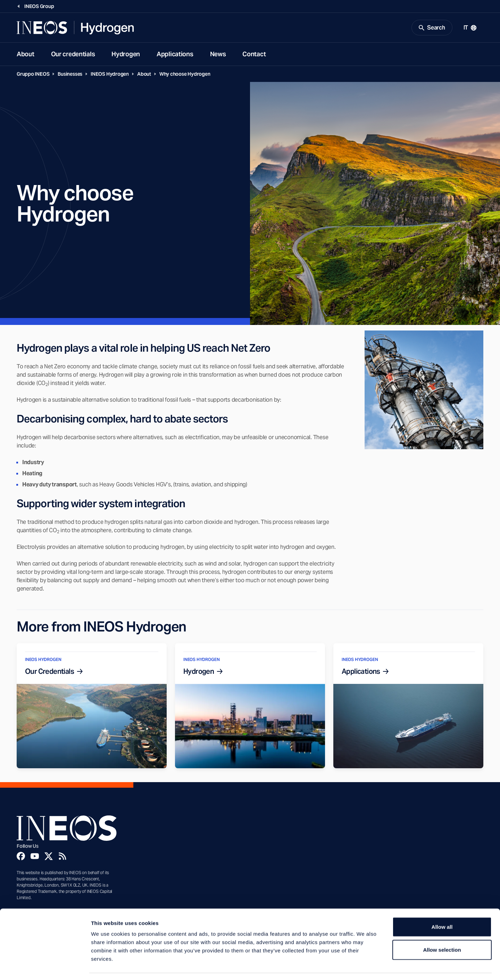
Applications (175, 55)
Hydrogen (126, 55)
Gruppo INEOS (33, 75)
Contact (254, 55)
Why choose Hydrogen (185, 75)
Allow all (442, 906)
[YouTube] (35, 857)
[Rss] (62, 857)
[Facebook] (21, 857)
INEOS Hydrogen (110, 75)
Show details (364, 966)
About (26, 55)
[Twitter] (49, 857)
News (218, 55)
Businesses (70, 75)
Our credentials (73, 55)
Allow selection (442, 929)
